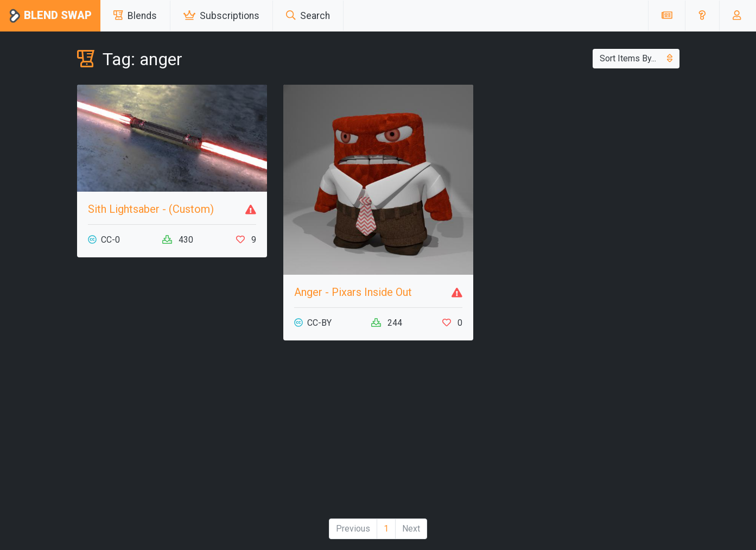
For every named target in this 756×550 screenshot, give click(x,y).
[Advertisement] (172, 434)
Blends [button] (135, 16)
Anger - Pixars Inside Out (353, 292)
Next (411, 529)
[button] (702, 16)
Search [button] (308, 16)
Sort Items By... (636, 58)
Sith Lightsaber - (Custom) (151, 209)
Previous (353, 529)
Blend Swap (50, 16)
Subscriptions (221, 16)
